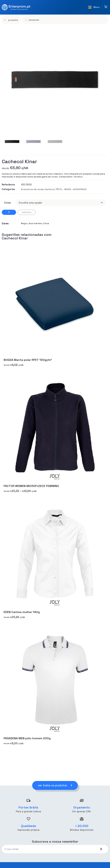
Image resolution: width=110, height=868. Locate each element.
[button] (94, 7)
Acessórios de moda (32, 189)
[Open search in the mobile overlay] (65, 20)
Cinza (46, 223)
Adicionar (27, 212)
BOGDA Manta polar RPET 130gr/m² (28, 360)
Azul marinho (35, 223)
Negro (24, 223)
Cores (7, 203)
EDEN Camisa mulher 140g (22, 612)
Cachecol (49, 189)
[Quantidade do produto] (9, 212)
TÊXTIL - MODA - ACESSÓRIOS (71, 189)
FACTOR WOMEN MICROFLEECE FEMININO (31, 486)
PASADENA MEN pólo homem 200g (27, 738)
